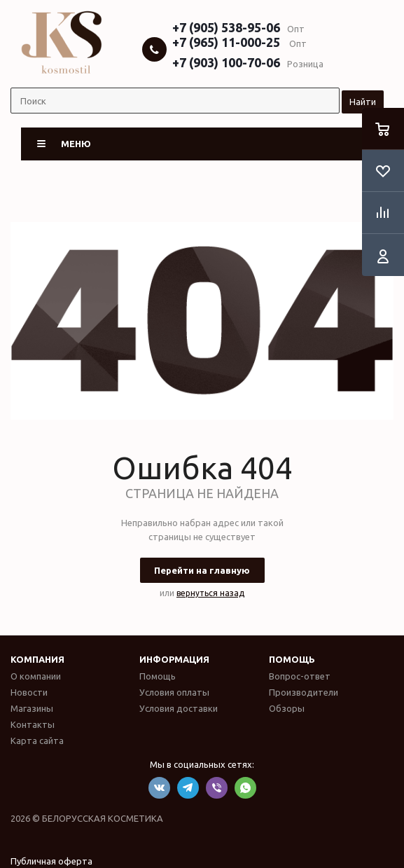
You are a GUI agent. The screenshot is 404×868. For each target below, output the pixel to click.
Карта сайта (37, 740)
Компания (37, 659)
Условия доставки (179, 708)
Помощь (292, 659)
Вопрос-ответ (300, 676)
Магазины (32, 708)
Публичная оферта (51, 861)
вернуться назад (210, 593)
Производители (304, 692)
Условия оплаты (174, 692)
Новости (29, 692)
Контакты (33, 724)
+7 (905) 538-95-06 (226, 27)
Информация (174, 659)
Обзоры (287, 708)
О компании (36, 676)
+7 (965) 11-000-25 (226, 42)
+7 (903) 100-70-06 (226, 62)
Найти (363, 102)
